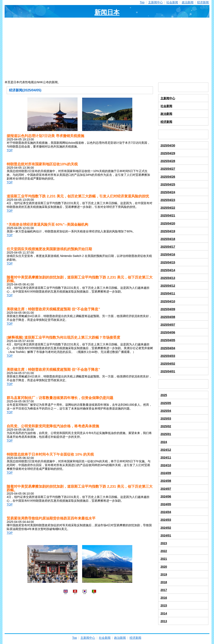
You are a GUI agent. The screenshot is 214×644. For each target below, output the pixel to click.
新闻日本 (107, 12)
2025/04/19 (168, 231)
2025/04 (166, 411)
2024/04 (166, 512)
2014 (164, 613)
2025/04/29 (168, 153)
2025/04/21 (168, 215)
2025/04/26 (168, 177)
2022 (164, 551)
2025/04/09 (168, 309)
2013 (164, 621)
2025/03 (166, 419)
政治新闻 (188, 2)
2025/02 (166, 426)
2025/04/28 (168, 161)
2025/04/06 (168, 332)
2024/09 (166, 473)
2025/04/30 (168, 145)
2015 (164, 605)
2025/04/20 (168, 223)
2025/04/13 (168, 278)
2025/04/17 (168, 247)
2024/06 (166, 496)
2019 (164, 574)
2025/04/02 (168, 364)
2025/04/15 (168, 262)
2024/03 (166, 520)
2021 (164, 559)
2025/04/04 (168, 348)
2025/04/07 (168, 325)
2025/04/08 (168, 317)
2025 (164, 395)
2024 (164, 442)
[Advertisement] (107, 49)
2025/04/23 (168, 200)
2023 (164, 543)
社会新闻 (172, 2)
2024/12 (166, 450)
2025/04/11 (168, 293)
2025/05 (166, 403)
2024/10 (166, 465)
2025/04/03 (168, 356)
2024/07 (166, 489)
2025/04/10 (168, 301)
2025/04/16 (168, 254)
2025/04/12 (168, 286)
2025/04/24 (168, 192)
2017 (164, 590)
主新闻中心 (155, 2)
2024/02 (166, 528)
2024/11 (166, 457)
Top (142, 2)
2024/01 (166, 535)
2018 (164, 582)
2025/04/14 (168, 270)
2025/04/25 (168, 184)
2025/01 (166, 434)
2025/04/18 (168, 239)
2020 (164, 567)
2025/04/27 (168, 169)
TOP (10, 150)
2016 (164, 598)
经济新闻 (203, 2)
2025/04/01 (168, 371)
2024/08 (166, 481)
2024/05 (166, 504)
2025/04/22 (168, 208)
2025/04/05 (168, 340)
